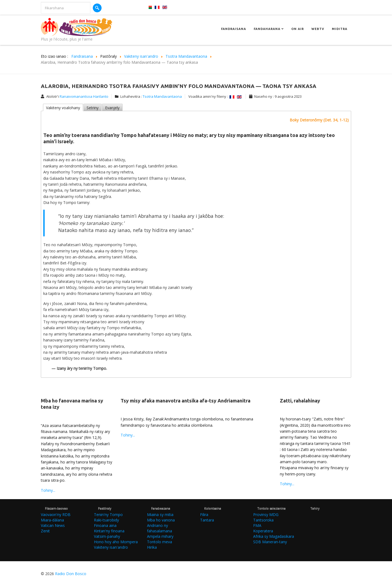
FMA (257, 525)
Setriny (93, 108)
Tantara (207, 520)
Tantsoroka (263, 520)
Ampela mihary (160, 536)
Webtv (318, 29)
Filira (204, 515)
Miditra (340, 29)
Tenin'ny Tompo (108, 515)
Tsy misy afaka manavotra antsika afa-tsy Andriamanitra (186, 401)
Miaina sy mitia (160, 515)
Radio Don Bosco (71, 574)
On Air (298, 29)
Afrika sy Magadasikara (274, 536)
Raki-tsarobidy (106, 520)
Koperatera (263, 531)
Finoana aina (105, 525)
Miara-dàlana (52, 520)
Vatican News (53, 525)
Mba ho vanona (161, 520)
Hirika (152, 547)
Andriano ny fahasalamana (160, 528)
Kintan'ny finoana (109, 531)
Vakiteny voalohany (63, 108)
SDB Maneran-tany (270, 542)
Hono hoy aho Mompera (116, 542)
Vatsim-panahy (107, 536)
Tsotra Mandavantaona (162, 96)
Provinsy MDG (266, 515)
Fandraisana (234, 29)
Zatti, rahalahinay (300, 401)
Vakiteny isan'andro (111, 547)
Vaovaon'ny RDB (56, 515)
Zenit (45, 531)
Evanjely (112, 108)
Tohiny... (48, 490)
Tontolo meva (160, 542)
